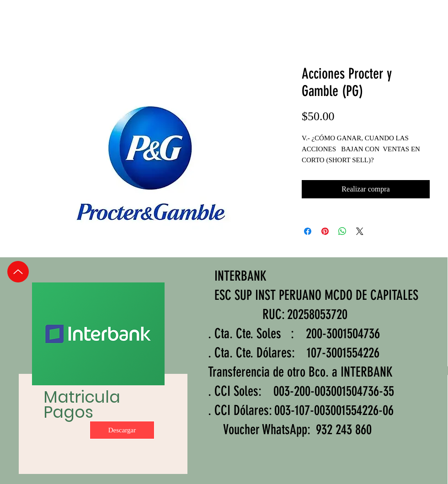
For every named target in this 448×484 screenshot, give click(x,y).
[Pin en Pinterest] (325, 231)
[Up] (18, 272)
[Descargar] (122, 430)
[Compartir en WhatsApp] (342, 231)
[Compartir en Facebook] (308, 231)
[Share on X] (360, 231)
